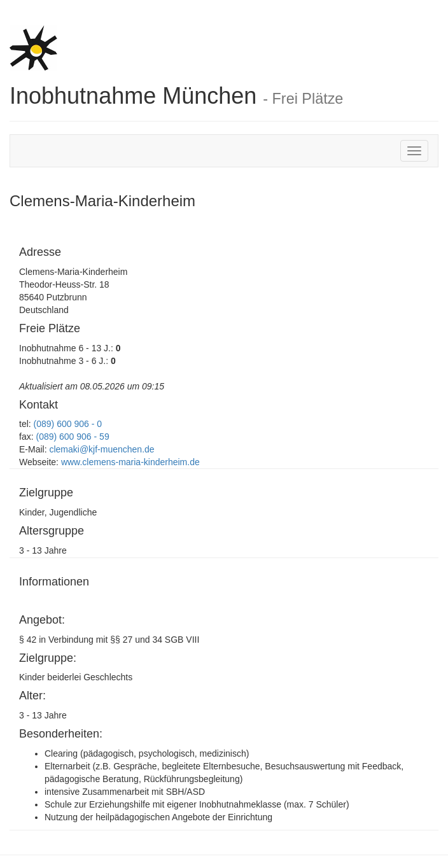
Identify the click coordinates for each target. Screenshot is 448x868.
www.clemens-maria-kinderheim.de (129, 462)
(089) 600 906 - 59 (72, 437)
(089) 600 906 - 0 (68, 424)
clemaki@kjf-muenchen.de (101, 449)
